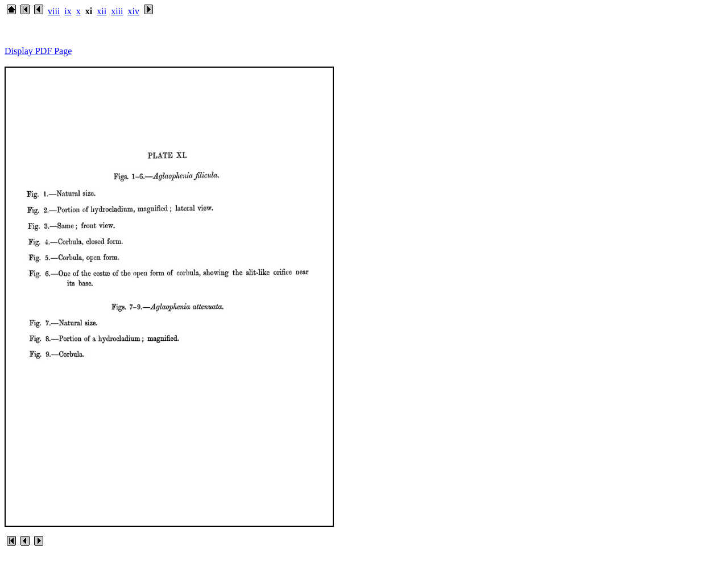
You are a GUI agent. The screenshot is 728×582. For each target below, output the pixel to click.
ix (68, 11)
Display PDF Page (38, 51)
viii (54, 11)
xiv (133, 11)
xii (102, 11)
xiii (117, 11)
